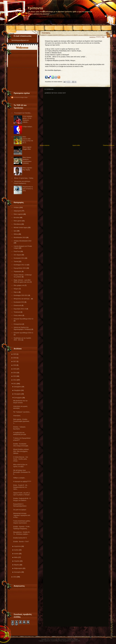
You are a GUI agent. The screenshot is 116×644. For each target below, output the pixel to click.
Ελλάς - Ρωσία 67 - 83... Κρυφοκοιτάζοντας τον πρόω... (21, 487)
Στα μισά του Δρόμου (20, 510)
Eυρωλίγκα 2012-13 (20, 309)
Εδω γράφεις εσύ (19, 285)
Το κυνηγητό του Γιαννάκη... (23, 113)
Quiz (15, 231)
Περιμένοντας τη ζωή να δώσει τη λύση (28, 189)
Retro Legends (18, 214)
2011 (15, 384)
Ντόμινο (16, 289)
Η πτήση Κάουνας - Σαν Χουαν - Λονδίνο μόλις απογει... (21, 459)
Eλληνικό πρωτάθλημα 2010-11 (23, 333)
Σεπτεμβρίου (18, 398)
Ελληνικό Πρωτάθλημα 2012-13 (23, 319)
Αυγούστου (17, 546)
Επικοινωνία (18, 305)
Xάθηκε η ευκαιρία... (19, 478)
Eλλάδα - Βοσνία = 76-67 (21, 542)
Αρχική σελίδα (76, 145)
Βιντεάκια (17, 218)
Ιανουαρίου (17, 572)
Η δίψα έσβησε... (28, 127)
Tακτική (16, 262)
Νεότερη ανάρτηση (45, 145)
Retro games (18, 221)
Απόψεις (17, 207)
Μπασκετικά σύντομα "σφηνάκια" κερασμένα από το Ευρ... (22, 515)
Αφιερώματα (18, 211)
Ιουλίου (16, 550)
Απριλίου (17, 561)
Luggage (41, 641)
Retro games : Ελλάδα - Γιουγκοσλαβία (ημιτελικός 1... (21, 421)
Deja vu (16, 292)
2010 (15, 577)
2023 (15, 354)
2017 (15, 361)
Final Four (17, 251)
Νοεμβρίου (17, 390)
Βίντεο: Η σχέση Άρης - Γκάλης (24, 178)
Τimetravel (17, 312)
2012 (15, 380)
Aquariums (47, 641)
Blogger (76, 639)
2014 (15, 373)
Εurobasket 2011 (19, 258)
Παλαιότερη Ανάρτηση (109, 145)
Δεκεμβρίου (18, 387)
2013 (15, 376)
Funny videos (18, 315)
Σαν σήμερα (18, 255)
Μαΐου (16, 557)
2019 (15, 358)
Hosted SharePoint (56, 641)
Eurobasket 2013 (19, 302)
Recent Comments (16, 97)
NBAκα (16, 234)
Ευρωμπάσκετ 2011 (20, 268)
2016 (15, 365)
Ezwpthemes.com (75, 641)
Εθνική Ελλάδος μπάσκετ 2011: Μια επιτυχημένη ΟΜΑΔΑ (21, 451)
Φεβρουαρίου (18, 568)
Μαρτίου (17, 565)
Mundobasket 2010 (20, 238)
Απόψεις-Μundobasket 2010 (22, 241)
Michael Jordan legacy (21, 228)
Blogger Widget (24, 97)
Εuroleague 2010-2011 (21, 295)
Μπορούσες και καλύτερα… (22, 299)
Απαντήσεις (17, 416)
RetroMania (17, 224)
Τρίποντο (35, 8)
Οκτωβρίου (17, 394)
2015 (15, 369)
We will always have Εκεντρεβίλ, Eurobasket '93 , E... (22, 472)
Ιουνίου (16, 554)
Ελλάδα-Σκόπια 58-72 (20, 538)
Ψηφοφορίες (18, 271)
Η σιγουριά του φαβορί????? (22, 482)
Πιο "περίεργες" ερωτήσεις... (22, 412)
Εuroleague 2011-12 (20, 265)
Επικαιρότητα (18, 324)
